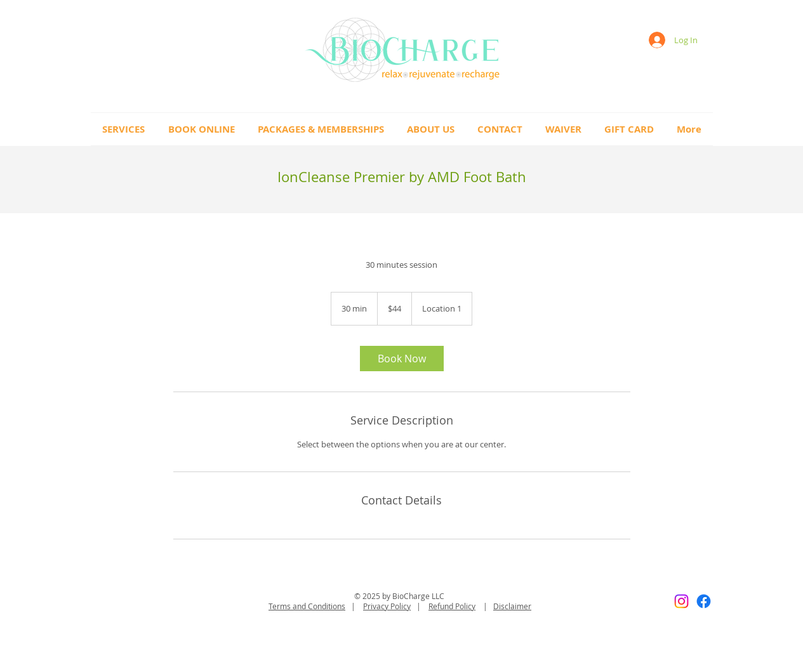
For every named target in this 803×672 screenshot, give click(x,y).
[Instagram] (681, 601)
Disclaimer (512, 606)
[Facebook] (704, 601)
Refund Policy (452, 606)
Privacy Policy (387, 606)
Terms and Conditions (307, 606)
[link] (402, 359)
